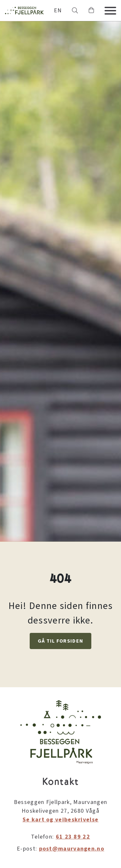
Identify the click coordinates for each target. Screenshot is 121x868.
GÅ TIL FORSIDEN (61, 641)
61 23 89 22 (73, 837)
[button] (75, 11)
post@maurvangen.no (72, 849)
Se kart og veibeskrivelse (61, 820)
